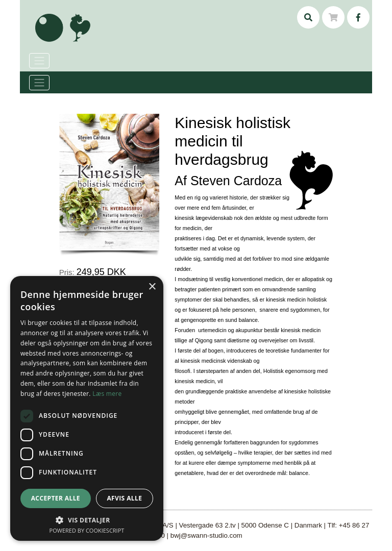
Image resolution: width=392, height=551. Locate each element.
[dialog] (87, 408)
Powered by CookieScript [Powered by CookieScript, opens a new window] (87, 530)
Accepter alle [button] (56, 498)
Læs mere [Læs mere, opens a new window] (107, 394)
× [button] (152, 287)
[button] (87, 520)
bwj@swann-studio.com (206, 535)
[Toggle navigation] (39, 83)
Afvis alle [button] (124, 498)
